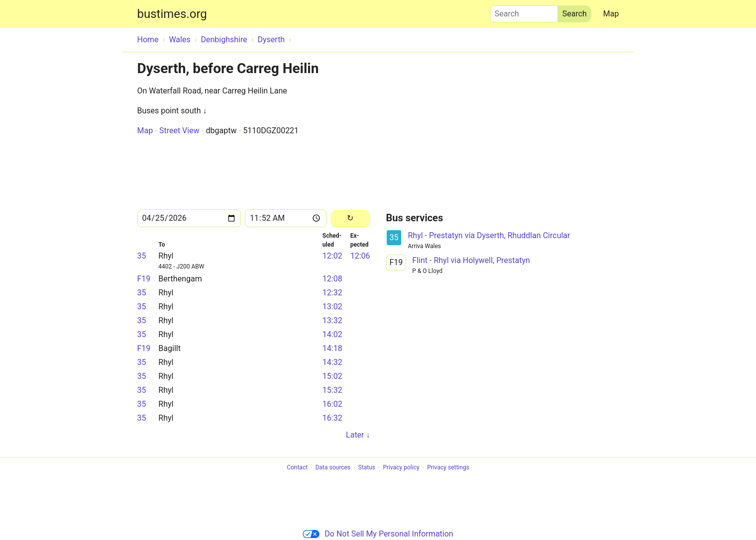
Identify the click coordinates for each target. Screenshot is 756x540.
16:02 (332, 404)
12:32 (332, 293)
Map (611, 14)
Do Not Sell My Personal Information (378, 534)
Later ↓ (358, 435)
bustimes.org (172, 14)
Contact (297, 468)
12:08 (332, 279)
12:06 (360, 256)
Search (524, 11)
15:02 (332, 376)
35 (142, 256)
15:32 (332, 390)
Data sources (333, 468)
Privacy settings (448, 468)
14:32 (332, 362)
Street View (179, 131)
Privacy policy (401, 468)
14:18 (332, 348)
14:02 (332, 334)
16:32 (332, 418)
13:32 (332, 320)
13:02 (332, 307)
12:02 (332, 256)
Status (367, 468)
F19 (144, 279)
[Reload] (350, 219)
